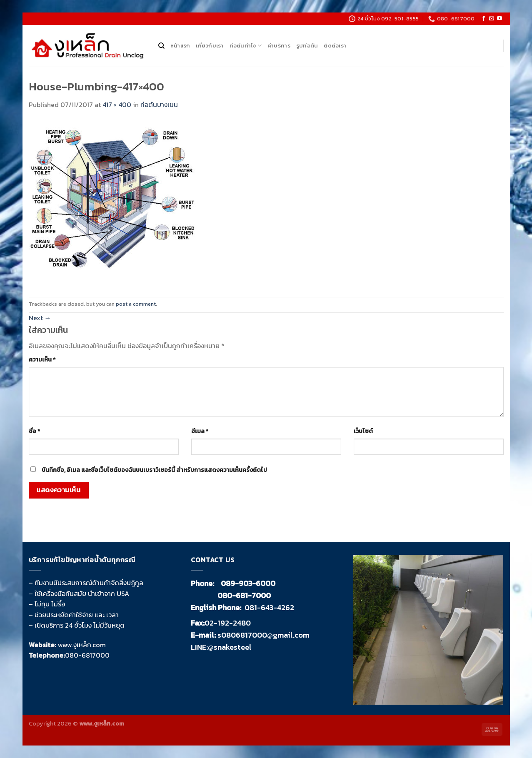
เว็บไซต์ (363, 431)
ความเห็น (42, 359)
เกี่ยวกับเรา (210, 46)
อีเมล (200, 431)
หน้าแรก (180, 46)
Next (40, 318)
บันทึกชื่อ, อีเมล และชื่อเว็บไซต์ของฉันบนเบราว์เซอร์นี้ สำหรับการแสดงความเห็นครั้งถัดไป (154, 470)
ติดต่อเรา (335, 46)
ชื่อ (34, 431)
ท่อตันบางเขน (159, 105)
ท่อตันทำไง (246, 46)
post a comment (136, 304)
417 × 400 (117, 105)
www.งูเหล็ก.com (82, 645)
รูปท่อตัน (307, 46)
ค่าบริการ (279, 46)
